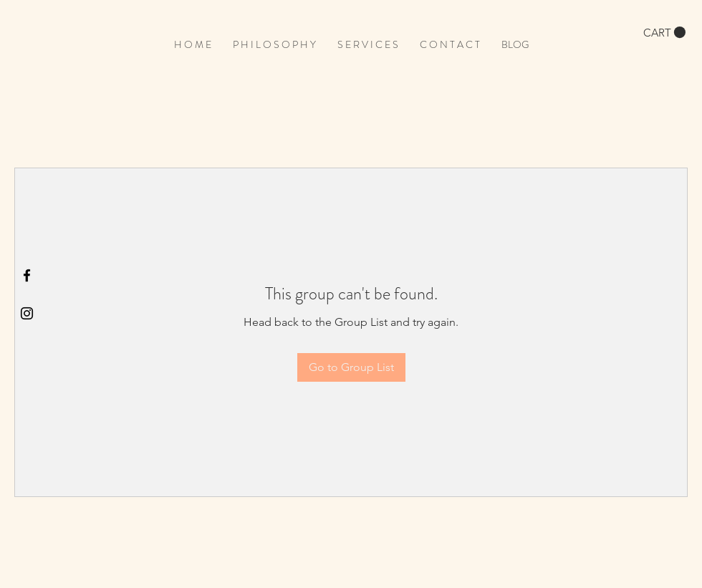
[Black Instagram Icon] (27, 313)
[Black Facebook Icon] (27, 275)
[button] (664, 33)
